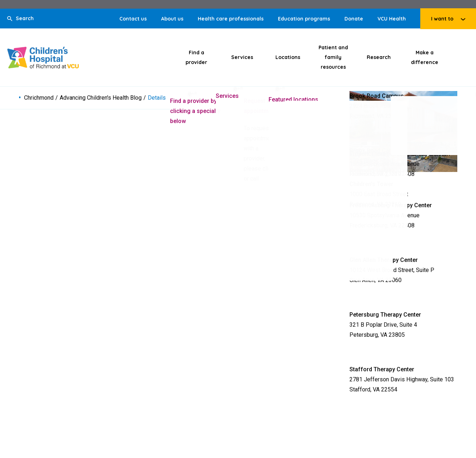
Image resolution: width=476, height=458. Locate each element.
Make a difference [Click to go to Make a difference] (425, 57)
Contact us (133, 19)
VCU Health (392, 19)
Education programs (304, 19)
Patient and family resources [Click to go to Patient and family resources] (333, 57)
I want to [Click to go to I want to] (442, 19)
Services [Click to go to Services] (242, 57)
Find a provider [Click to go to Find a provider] (196, 57)
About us (172, 19)
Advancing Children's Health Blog (101, 98)
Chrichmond (39, 98)
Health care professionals (231, 19)
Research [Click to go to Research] (379, 57)
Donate (354, 19)
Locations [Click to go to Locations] (288, 57)
